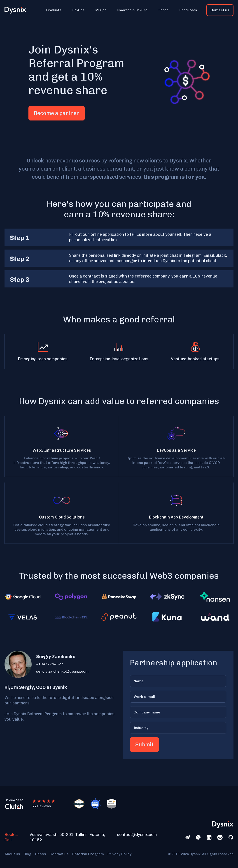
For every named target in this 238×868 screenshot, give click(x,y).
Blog (28, 854)
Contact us (220, 10)
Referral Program (88, 854)
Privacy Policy (119, 854)
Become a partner (57, 113)
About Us (12, 854)
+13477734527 (50, 664)
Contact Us (59, 854)
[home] (18, 10)
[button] (54, 10)
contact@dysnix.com (137, 835)
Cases (41, 854)
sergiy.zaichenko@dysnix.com (62, 671)
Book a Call (11, 837)
